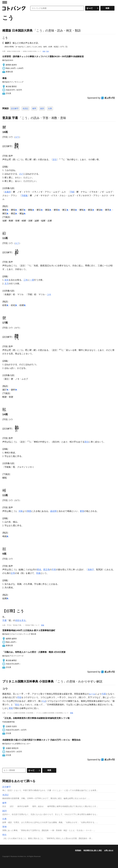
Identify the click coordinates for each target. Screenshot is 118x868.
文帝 (13, 573)
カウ (17, 137)
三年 (26, 280)
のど (21, 174)
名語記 (25, 108)
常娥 (38, 573)
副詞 (42, 108)
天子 (7, 284)
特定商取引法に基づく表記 (93, 850)
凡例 (47, 51)
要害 (82, 511)
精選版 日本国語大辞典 (17, 30)
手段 (19, 697)
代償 (104, 694)
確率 (34, 108)
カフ (17, 243)
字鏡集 (25, 196)
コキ (49, 294)
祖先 (7, 280)
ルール (92, 694)
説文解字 (15, 108)
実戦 (11, 708)
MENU (5, 2)
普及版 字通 (10, 118)
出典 (50, 108)
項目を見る (20, 620)
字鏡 (72, 192)
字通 (4, 620)
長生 (17, 705)
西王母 (46, 570)
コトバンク (14, 8)
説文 (55, 160)
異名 (39, 570)
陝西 (29, 511)
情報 (44, 51)
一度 (32, 280)
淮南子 (91, 570)
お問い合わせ (109, 850)
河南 (21, 511)
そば (44, 701)
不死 (54, 570)
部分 (87, 442)
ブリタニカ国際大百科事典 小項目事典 (28, 681)
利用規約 (78, 850)
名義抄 (8, 192)
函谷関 (53, 511)
